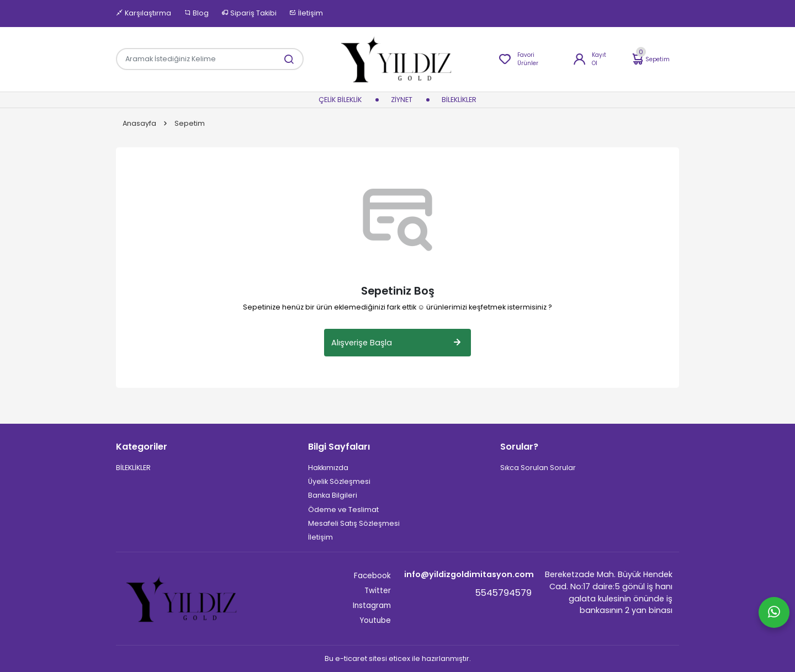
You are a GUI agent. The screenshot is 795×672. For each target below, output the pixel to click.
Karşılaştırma (144, 13)
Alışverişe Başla (397, 343)
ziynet (402, 100)
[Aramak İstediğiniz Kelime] (283, 59)
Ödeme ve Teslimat (343, 510)
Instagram (372, 606)
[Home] (397, 59)
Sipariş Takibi (249, 13)
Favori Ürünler (518, 59)
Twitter (378, 591)
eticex (399, 658)
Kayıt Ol (589, 59)
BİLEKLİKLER (459, 100)
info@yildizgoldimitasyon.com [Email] (468, 574)
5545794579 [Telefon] (504, 593)
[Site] (183, 599)
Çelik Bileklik (340, 100)
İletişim (306, 13)
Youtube (375, 620)
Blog (196, 13)
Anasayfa (139, 124)
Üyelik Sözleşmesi (339, 481)
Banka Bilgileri (333, 495)
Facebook (372, 576)
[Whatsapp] (774, 612)
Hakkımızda (328, 468)
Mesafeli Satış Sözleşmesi (354, 523)
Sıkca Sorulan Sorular (538, 468)
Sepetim (650, 59)
